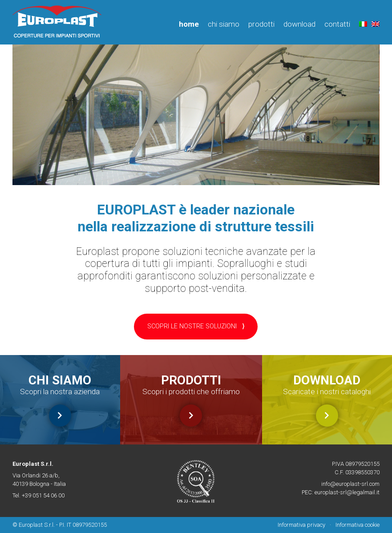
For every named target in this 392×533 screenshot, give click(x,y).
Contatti (337, 24)
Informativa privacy (301, 525)
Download (299, 24)
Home (189, 24)
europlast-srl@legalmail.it (347, 492)
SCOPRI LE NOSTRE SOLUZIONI (196, 326)
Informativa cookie (358, 525)
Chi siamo (224, 24)
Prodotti (261, 24)
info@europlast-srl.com (350, 484)
